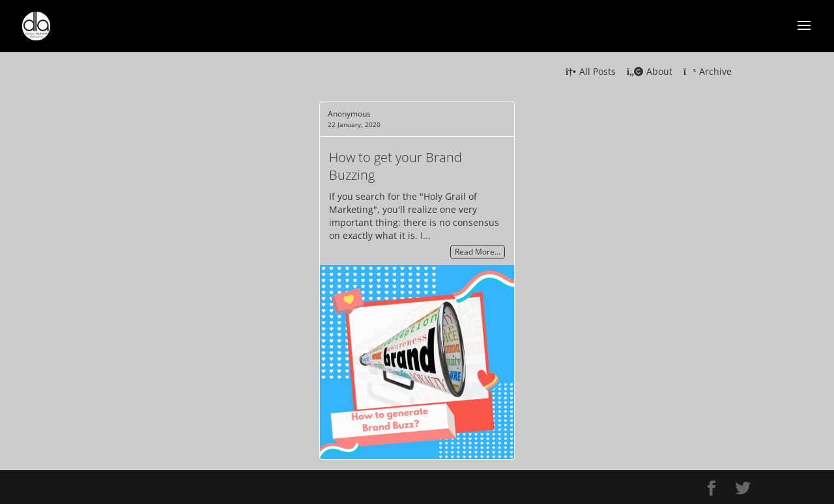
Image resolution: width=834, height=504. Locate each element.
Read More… (478, 252)
